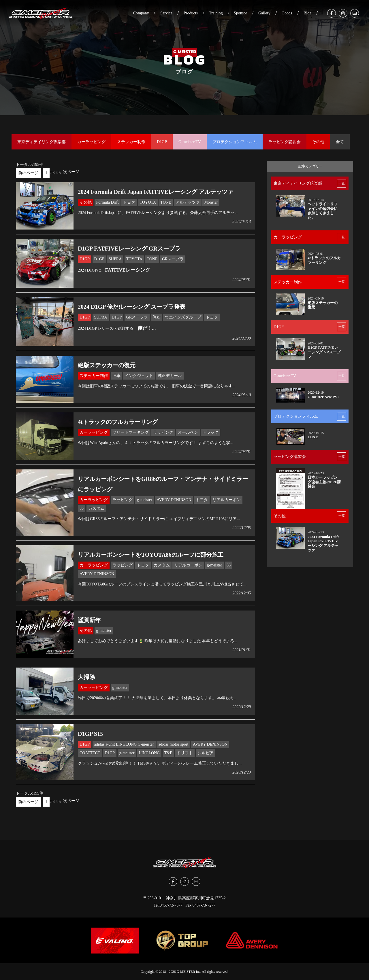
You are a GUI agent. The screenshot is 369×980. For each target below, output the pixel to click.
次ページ (71, 172)
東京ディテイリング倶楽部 (42, 142)
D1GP (162, 142)
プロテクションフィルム (235, 142)
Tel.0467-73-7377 (168, 905)
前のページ (28, 173)
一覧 (342, 183)
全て (340, 142)
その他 (318, 142)
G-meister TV (190, 142)
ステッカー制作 (131, 142)
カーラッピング (91, 142)
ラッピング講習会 (285, 142)
